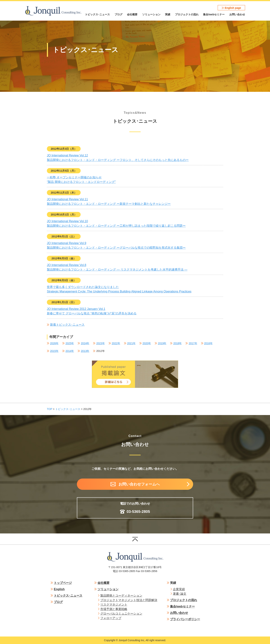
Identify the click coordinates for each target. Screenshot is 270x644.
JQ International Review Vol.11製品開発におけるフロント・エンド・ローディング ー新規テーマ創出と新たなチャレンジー (109, 202)
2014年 (70, 351)
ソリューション (151, 14)
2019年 (162, 343)
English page (233, 8)
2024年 (85, 343)
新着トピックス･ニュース (67, 325)
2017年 (193, 343)
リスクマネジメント (114, 605)
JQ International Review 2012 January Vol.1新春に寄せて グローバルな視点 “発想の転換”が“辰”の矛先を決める (92, 311)
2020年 (147, 343)
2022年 (116, 343)
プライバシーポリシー (185, 619)
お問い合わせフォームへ (139, 484)
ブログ (118, 14)
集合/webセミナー (214, 14)
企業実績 (179, 589)
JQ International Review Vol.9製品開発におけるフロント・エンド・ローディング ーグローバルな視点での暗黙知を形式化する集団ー (116, 245)
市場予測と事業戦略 (114, 609)
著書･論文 (180, 594)
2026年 (54, 343)
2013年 (85, 351)
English (59, 589)
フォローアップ (111, 618)
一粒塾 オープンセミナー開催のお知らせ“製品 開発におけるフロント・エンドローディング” (81, 180)
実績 (168, 14)
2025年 (70, 343)
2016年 (208, 343)
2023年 (100, 343)
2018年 (177, 343)
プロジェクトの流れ (187, 14)
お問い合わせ (237, 14)
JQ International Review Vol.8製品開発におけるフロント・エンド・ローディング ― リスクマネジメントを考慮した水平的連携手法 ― (117, 267)
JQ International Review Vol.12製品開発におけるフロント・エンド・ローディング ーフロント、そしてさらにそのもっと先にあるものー (118, 158)
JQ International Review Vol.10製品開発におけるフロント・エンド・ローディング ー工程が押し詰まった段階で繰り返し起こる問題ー (116, 223)
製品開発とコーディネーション (121, 596)
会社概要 (132, 14)
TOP (49, 409)
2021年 (131, 343)
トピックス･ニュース (97, 14)
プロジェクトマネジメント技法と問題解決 (129, 600)
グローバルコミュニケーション (121, 614)
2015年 (54, 351)
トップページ (63, 583)
